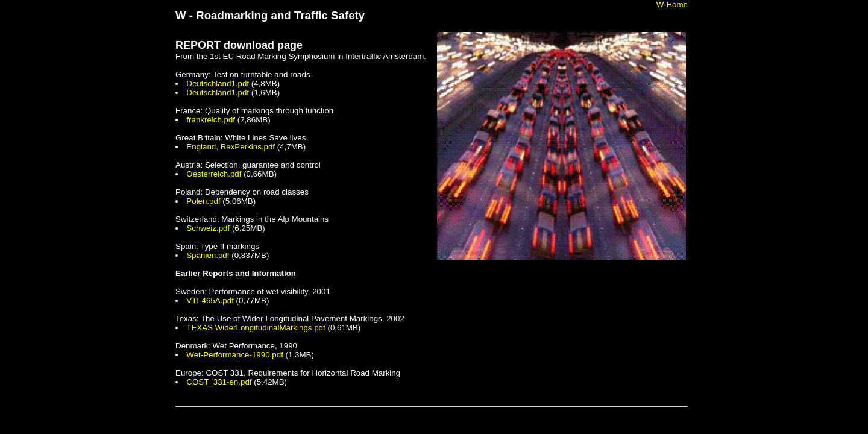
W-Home (672, 5)
